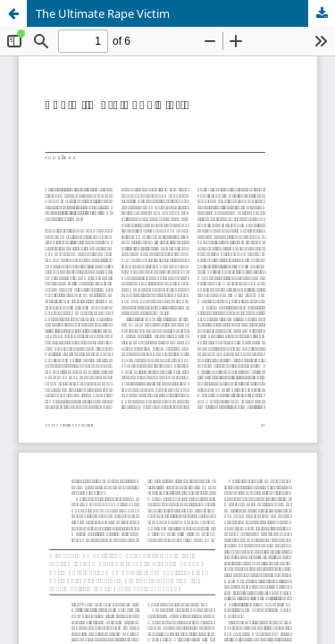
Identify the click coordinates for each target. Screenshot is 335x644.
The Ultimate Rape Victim (103, 13)
